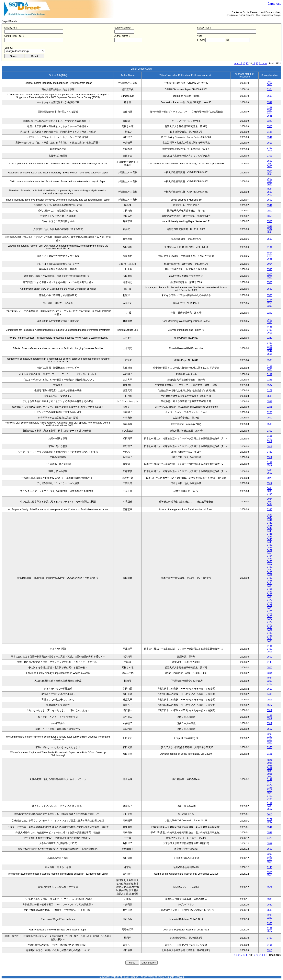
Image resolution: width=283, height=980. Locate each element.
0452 (270, 550)
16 (244, 64)
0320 (270, 121)
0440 (270, 517)
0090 (270, 491)
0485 (270, 641)
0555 (270, 354)
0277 (270, 391)
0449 (270, 542)
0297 (270, 822)
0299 (270, 313)
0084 (270, 488)
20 (257, 64)
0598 (270, 232)
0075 (270, 478)
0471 (270, 603)
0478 (270, 622)
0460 (270, 572)
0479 (270, 625)
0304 (270, 89)
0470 (270, 600)
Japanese (275, 4)
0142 (270, 779)
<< (235, 64)
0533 (270, 844)
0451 (270, 548)
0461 (270, 575)
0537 (270, 385)
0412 (270, 796)
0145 (270, 662)
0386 (270, 509)
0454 (270, 556)
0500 (270, 82)
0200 (270, 300)
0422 (270, 452)
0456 (270, 561)
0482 (270, 633)
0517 (270, 143)
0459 (270, 570)
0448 (270, 539)
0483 (270, 636)
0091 (270, 774)
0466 (270, 589)
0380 (270, 110)
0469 (270, 597)
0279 (270, 819)
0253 (270, 108)
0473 (270, 608)
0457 (270, 564)
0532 (270, 348)
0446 (270, 534)
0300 (270, 306)
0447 (270, 537)
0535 (270, 116)
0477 (270, 619)
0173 (270, 785)
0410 (270, 113)
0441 (270, 520)
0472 (270, 605)
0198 (270, 346)
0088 (270, 766)
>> (266, 64)
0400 (270, 148)
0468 (270, 594)
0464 (270, 583)
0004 (270, 264)
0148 (270, 867)
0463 (270, 581)
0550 (270, 164)
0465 (270, 586)
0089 (270, 768)
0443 (270, 526)
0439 (270, 515)
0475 (270, 614)
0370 (270, 793)
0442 (270, 523)
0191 (270, 247)
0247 (270, 338)
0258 (270, 788)
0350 (270, 216)
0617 (270, 333)
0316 (270, 790)
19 (254, 64)
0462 (270, 578)
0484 (270, 638)
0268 (270, 412)
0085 (270, 763)
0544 (270, 351)
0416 (270, 814)
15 (241, 64)
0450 (270, 545)
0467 (270, 592)
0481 (270, 630)
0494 (270, 494)
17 (247, 64)
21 (260, 64)
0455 (270, 559)
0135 (270, 132)
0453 (270, 553)
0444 (270, 528)
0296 (270, 407)
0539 (270, 396)
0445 (270, 531)
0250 (270, 303)
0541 (270, 102)
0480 (270, 627)
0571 (270, 887)
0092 (270, 777)
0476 (270, 616)
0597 (270, 229)
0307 (270, 156)
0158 (270, 782)
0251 (270, 380)
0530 (270, 269)
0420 (270, 838)
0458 (270, 567)
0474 (270, 611)
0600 (270, 84)
